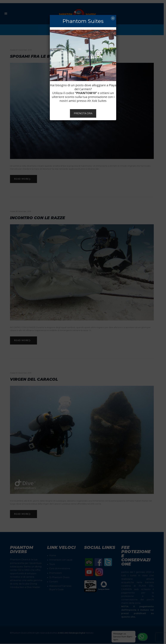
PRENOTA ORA (83, 113)
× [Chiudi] (113, 18)
